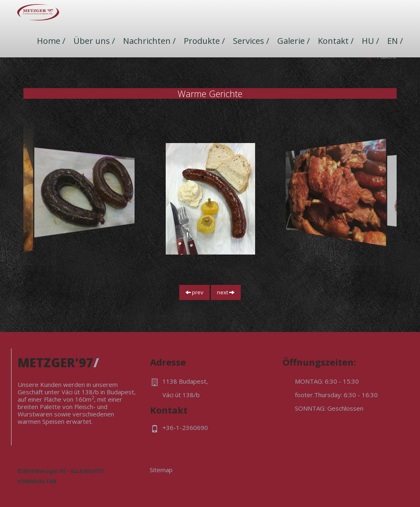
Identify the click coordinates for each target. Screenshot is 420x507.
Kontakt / (336, 41)
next (226, 292)
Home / (51, 41)
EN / (395, 41)
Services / (251, 41)
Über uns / (94, 41)
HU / (370, 41)
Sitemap (161, 470)
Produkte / (204, 41)
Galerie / (293, 41)
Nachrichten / (149, 41)
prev (194, 292)
